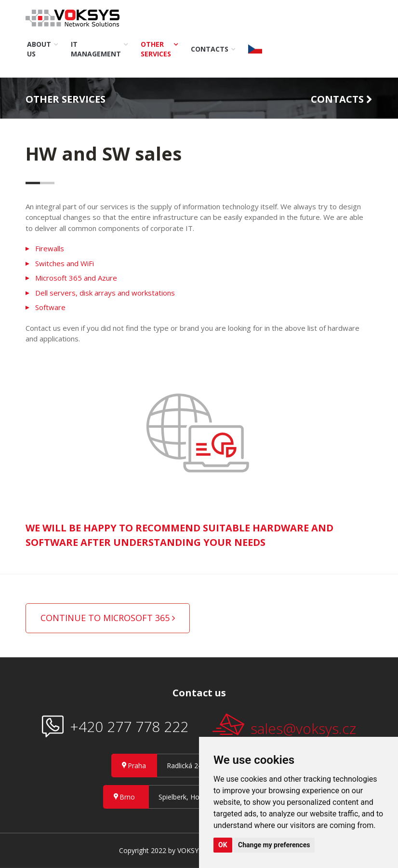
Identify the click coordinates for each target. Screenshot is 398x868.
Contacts (210, 49)
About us (39, 49)
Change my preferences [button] (274, 845)
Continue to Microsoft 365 (108, 618)
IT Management (96, 49)
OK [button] (223, 845)
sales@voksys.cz (284, 726)
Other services (156, 49)
